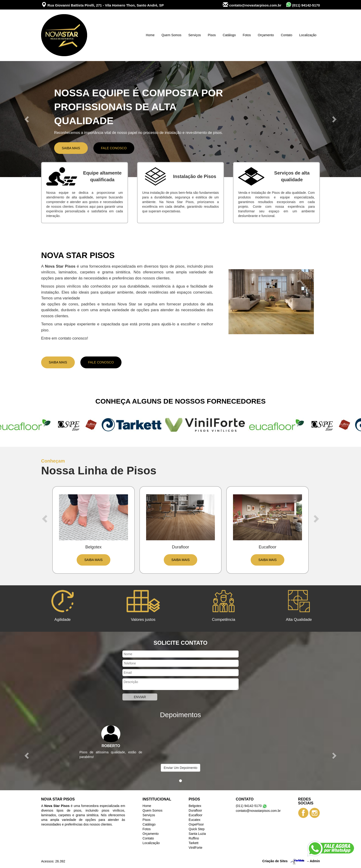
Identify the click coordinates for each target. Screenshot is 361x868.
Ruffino (194, 838)
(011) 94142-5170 (303, 5)
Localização (308, 35)
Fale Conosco (114, 148)
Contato (287, 35)
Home (150, 35)
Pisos (212, 35)
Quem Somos (171, 35)
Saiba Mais (71, 148)
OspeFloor (196, 824)
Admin (315, 861)
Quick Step (197, 829)
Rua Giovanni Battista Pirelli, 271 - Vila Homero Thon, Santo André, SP (102, 5)
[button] (27, 119)
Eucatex (195, 820)
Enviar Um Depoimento (181, 768)
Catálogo (229, 35)
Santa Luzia (197, 834)
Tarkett (194, 843)
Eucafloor (195, 815)
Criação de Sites (275, 861)
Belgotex (195, 806)
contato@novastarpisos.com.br (252, 5)
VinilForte (195, 848)
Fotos (247, 35)
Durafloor (195, 810)
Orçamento (266, 35)
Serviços (195, 35)
